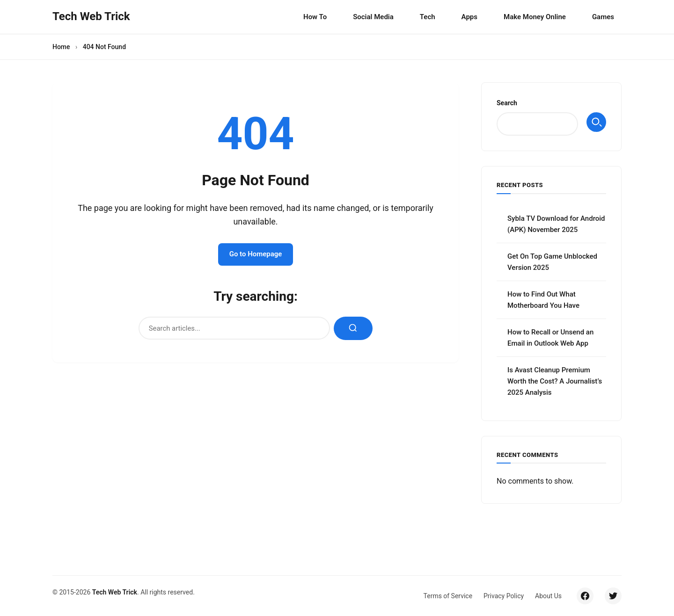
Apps (469, 17)
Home (61, 47)
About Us (548, 596)
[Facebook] (585, 596)
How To (315, 17)
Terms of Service (448, 596)
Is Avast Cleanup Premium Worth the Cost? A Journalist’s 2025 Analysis (555, 381)
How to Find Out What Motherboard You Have (543, 300)
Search (507, 103)
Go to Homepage (256, 254)
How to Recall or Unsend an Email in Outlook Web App (550, 338)
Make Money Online (535, 17)
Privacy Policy (504, 596)
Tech (428, 17)
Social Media (373, 17)
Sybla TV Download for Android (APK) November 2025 (556, 224)
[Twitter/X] (613, 596)
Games (603, 17)
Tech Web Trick (115, 592)
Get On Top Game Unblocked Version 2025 (552, 262)
